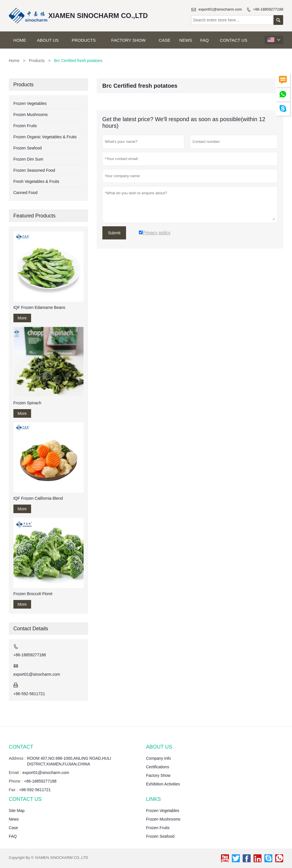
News (186, 40)
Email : (15, 773)
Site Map (17, 811)
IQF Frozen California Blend (38, 498)
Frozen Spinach (27, 403)
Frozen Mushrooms (31, 115)
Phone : (16, 781)
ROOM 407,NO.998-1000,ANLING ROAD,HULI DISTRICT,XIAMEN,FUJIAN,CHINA (69, 761)
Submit (114, 233)
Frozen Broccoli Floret (33, 594)
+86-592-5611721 (29, 694)
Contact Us (234, 40)
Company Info (158, 758)
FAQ (204, 40)
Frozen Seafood (28, 148)
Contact (21, 747)
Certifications (158, 767)
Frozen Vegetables (30, 103)
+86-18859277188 (268, 9)
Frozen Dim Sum (28, 159)
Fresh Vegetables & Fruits (36, 181)
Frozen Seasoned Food (34, 170)
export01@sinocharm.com (220, 9)
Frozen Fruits (25, 126)
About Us (48, 40)
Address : (17, 758)
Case (165, 40)
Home (20, 40)
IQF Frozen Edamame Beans (39, 307)
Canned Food (26, 193)
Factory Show (128, 40)
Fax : (13, 790)
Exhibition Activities (163, 784)
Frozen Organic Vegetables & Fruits (45, 137)
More (22, 318)
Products (84, 40)
